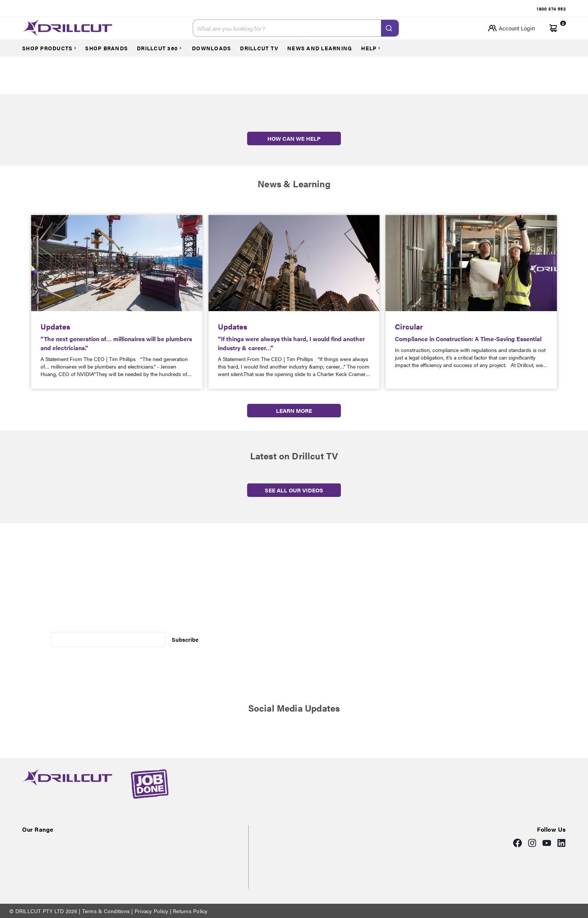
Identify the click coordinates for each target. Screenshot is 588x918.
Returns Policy (190, 911)
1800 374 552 (551, 9)
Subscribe (185, 639)
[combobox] (296, 28)
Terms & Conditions (106, 911)
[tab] (551, 9)
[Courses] (53, 48)
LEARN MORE (294, 410)
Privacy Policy (151, 911)
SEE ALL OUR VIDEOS (294, 490)
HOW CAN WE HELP (294, 138)
